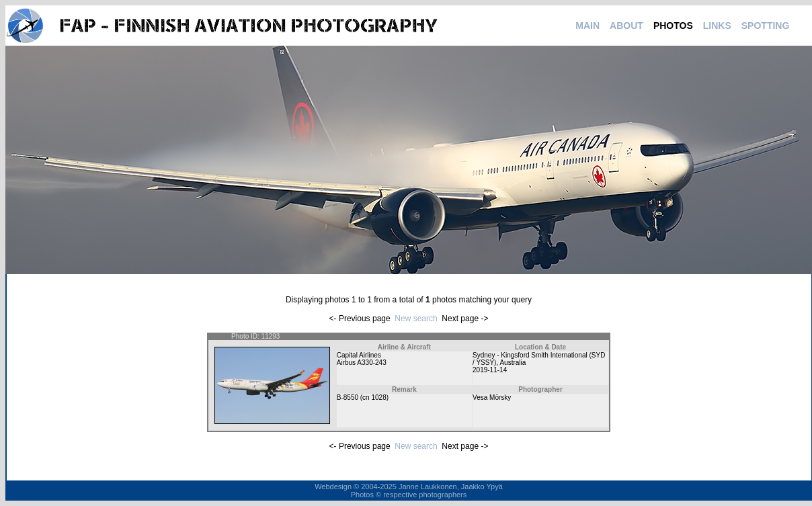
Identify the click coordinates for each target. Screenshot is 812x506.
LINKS (717, 26)
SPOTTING (766, 26)
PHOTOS (673, 26)
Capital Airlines (359, 355)
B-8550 (348, 397)
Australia (513, 363)
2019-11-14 (490, 370)
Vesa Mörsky (492, 397)
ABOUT (626, 26)
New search (416, 319)
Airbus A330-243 (362, 363)
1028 (378, 397)
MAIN (587, 26)
